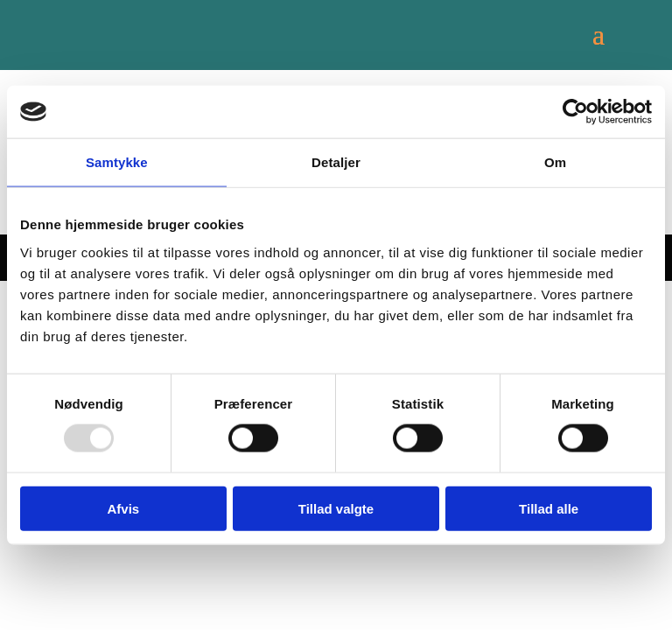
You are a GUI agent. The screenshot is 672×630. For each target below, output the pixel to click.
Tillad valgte (336, 508)
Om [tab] (555, 162)
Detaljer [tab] (336, 162)
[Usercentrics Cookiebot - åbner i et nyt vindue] (575, 112)
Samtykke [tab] (117, 162)
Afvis (123, 508)
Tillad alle (549, 508)
